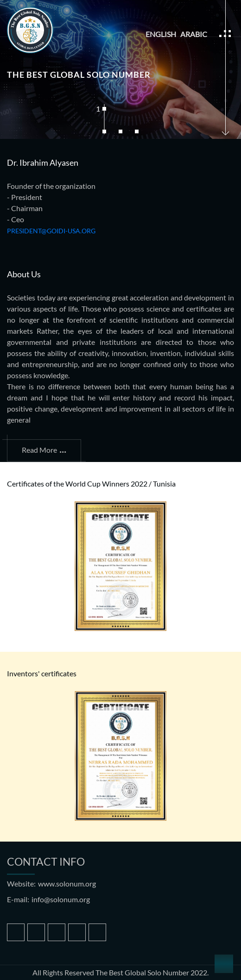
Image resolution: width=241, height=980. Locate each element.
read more (44, 448)
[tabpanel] (120, 69)
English (161, 34)
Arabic (194, 34)
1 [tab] (99, 109)
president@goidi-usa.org (51, 231)
